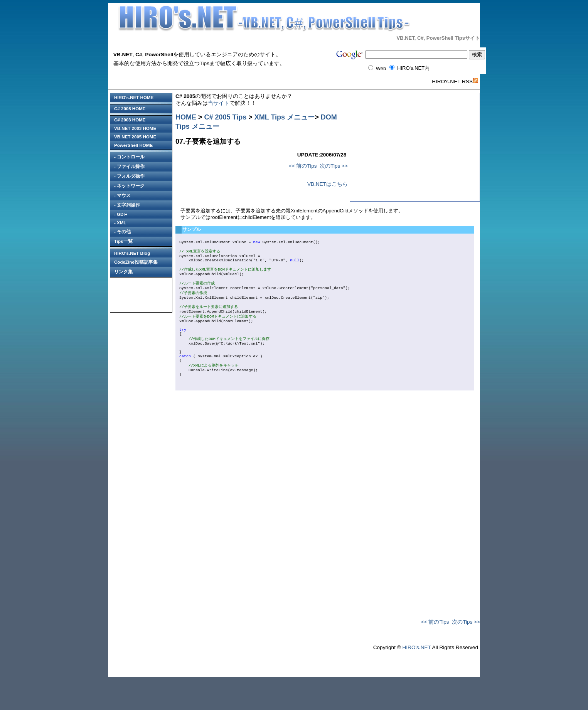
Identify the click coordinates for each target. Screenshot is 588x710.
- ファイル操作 (129, 167)
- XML (120, 223)
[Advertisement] (141, 295)
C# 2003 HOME (130, 120)
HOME (186, 117)
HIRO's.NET (416, 677)
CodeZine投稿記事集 (136, 262)
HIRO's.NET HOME (134, 98)
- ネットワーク (129, 186)
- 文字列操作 (127, 205)
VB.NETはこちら (328, 184)
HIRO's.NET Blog (132, 253)
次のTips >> (334, 166)
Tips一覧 (123, 241)
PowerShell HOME (133, 145)
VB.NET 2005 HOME (135, 137)
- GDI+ (121, 214)
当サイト (219, 103)
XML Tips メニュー (285, 117)
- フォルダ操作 (129, 176)
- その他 (122, 232)
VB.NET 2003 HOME (135, 128)
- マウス (122, 195)
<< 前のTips (303, 166)
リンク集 (123, 272)
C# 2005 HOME (130, 109)
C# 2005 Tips (226, 117)
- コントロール (129, 157)
